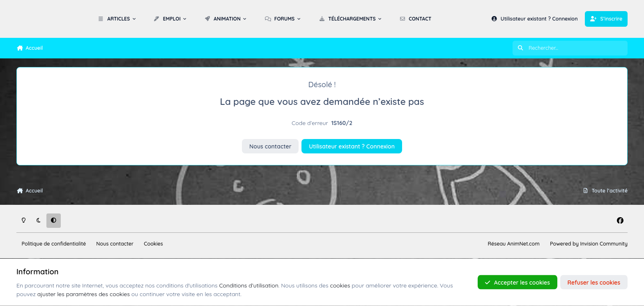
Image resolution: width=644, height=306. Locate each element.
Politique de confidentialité (54, 243)
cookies (340, 285)
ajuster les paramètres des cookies (84, 294)
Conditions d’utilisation (248, 285)
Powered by (589, 243)
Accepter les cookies (517, 282)
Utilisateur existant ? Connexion (352, 146)
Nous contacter (270, 146)
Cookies (153, 243)
